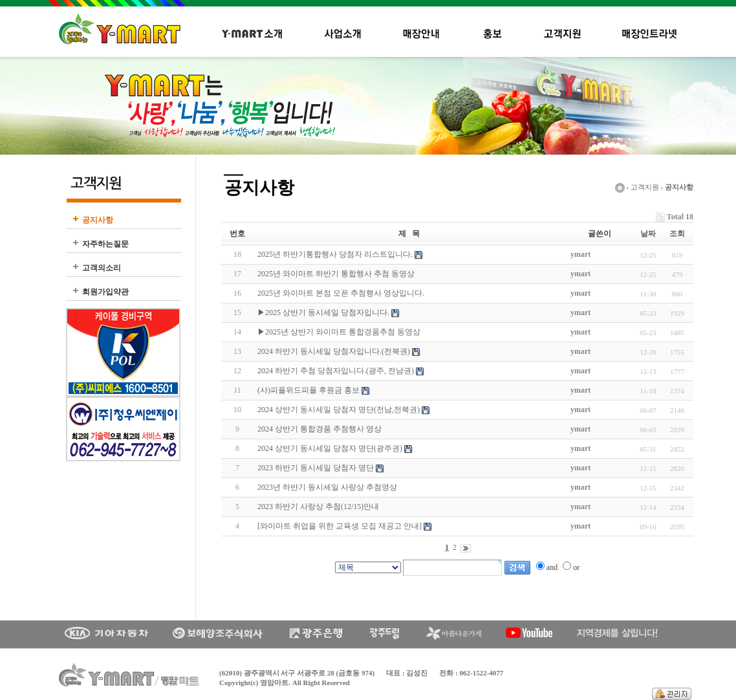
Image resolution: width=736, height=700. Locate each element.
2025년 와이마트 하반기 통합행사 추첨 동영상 (336, 274)
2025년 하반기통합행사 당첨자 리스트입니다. (335, 254)
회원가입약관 (105, 292)
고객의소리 (102, 268)
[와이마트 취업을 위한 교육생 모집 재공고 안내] (340, 526)
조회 (677, 234)
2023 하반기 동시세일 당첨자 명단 (316, 468)
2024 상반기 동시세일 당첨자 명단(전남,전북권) (339, 410)
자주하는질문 (105, 244)
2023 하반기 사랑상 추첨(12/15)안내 (318, 507)
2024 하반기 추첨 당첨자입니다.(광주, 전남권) (336, 371)
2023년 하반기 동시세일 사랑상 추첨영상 (327, 487)
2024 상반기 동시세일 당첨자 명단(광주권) (330, 448)
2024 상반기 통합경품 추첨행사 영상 (319, 429)
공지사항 (98, 220)
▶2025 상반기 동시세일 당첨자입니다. (323, 312)
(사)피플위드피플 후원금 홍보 (308, 390)
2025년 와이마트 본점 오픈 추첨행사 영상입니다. (341, 293)
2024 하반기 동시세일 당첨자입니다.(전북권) (334, 351)
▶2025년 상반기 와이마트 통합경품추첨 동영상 (339, 332)
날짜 (648, 234)
